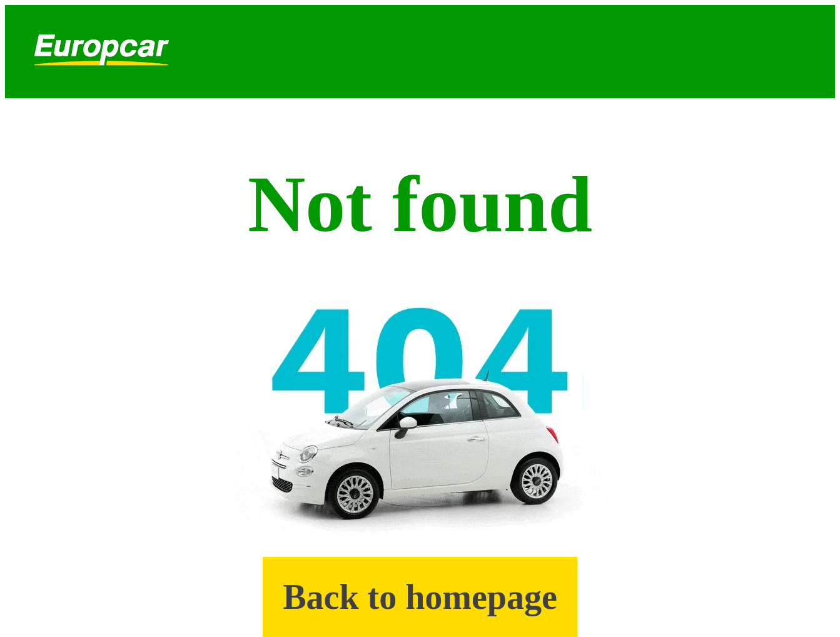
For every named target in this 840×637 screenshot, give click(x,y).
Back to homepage (420, 597)
